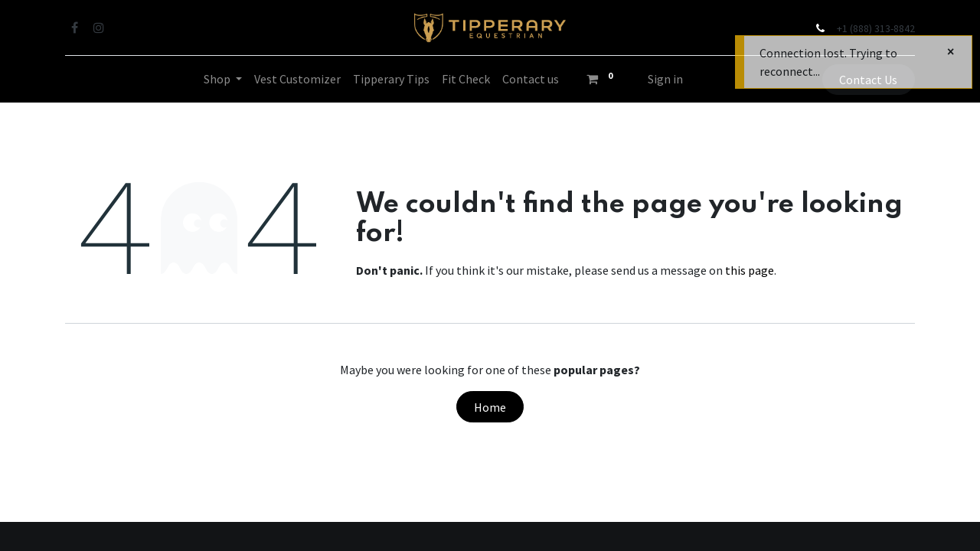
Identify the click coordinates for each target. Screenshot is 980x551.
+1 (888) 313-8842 (876, 28)
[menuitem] (297, 79)
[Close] (951, 51)
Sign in (665, 79)
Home (490, 407)
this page (750, 270)
